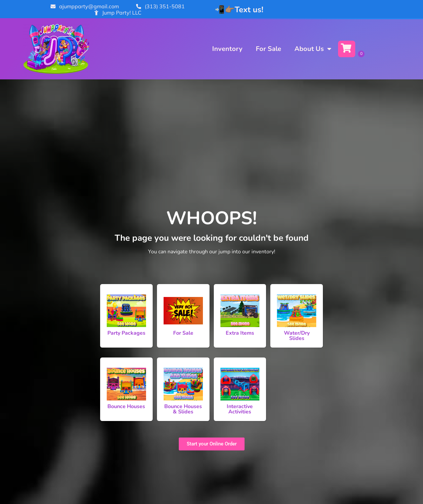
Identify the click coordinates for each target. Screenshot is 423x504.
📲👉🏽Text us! (239, 10)
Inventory (227, 49)
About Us (313, 49)
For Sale (269, 49)
